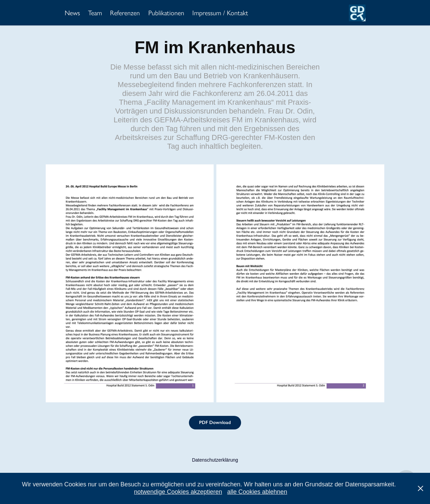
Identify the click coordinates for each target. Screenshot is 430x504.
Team (95, 13)
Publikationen (166, 13)
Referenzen (125, 13)
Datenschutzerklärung (215, 460)
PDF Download (215, 422)
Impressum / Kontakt (220, 13)
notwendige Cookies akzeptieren (178, 492)
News (72, 13)
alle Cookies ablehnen (257, 492)
